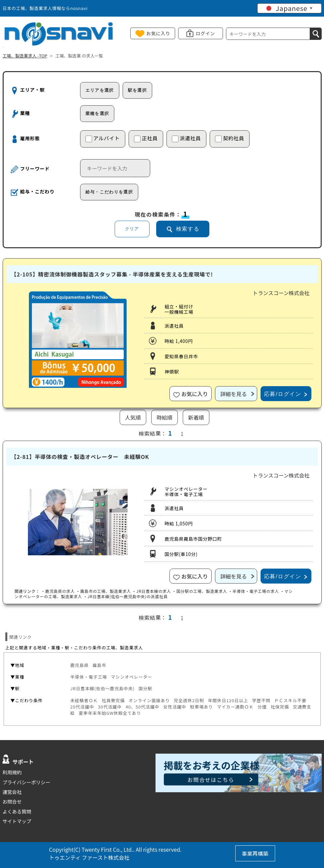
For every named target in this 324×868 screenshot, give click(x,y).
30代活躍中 (110, 707)
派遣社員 (186, 138)
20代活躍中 (82, 707)
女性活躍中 (175, 707)
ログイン (205, 33)
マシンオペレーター (132, 677)
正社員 (146, 138)
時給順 (164, 417)
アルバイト (103, 138)
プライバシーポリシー (27, 782)
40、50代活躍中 (143, 707)
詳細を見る (234, 394)
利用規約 (12, 772)
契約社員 (230, 138)
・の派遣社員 (125, 596)
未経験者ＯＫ (84, 700)
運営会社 (12, 792)
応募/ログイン (283, 394)
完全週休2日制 (189, 700)
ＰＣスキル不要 (290, 700)
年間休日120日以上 (228, 700)
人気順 (133, 417)
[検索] (316, 34)
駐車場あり (202, 707)
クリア (132, 229)
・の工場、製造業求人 (103, 591)
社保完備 (280, 707)
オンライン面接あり (149, 700)
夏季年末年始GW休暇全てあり (110, 713)
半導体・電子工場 (89, 677)
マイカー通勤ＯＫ (235, 707)
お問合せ (12, 801)
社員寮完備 (113, 700)
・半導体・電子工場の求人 (254, 591)
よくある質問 (17, 811)
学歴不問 (261, 700)
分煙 (262, 707)
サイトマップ (17, 821)
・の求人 (58, 591)
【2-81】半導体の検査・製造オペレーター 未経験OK (80, 457)
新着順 (196, 417)
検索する (188, 229)
